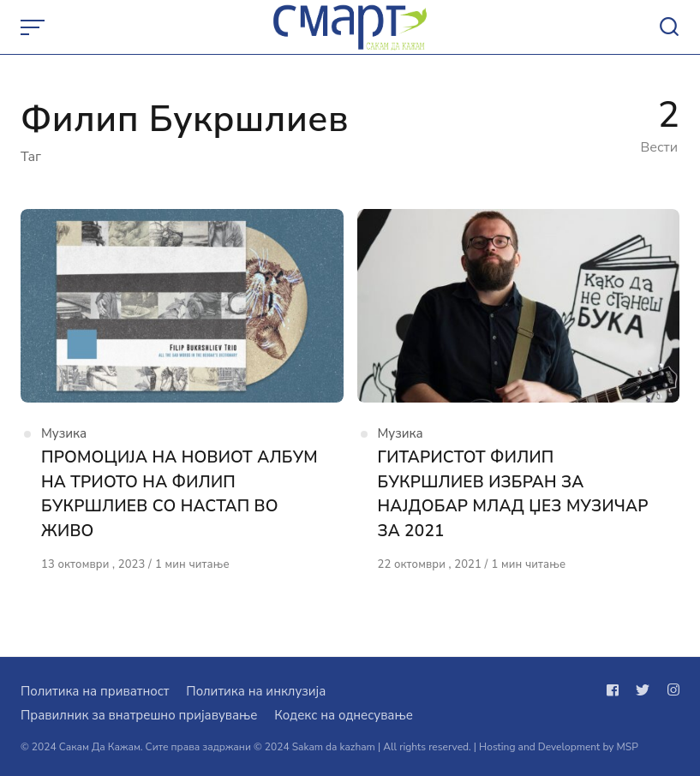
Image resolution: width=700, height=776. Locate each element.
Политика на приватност (95, 691)
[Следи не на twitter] (643, 690)
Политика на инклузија (256, 691)
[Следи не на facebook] (616, 690)
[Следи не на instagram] (670, 690)
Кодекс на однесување (344, 715)
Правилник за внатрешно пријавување (139, 715)
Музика (64, 433)
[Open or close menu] (34, 27)
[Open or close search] (669, 27)
